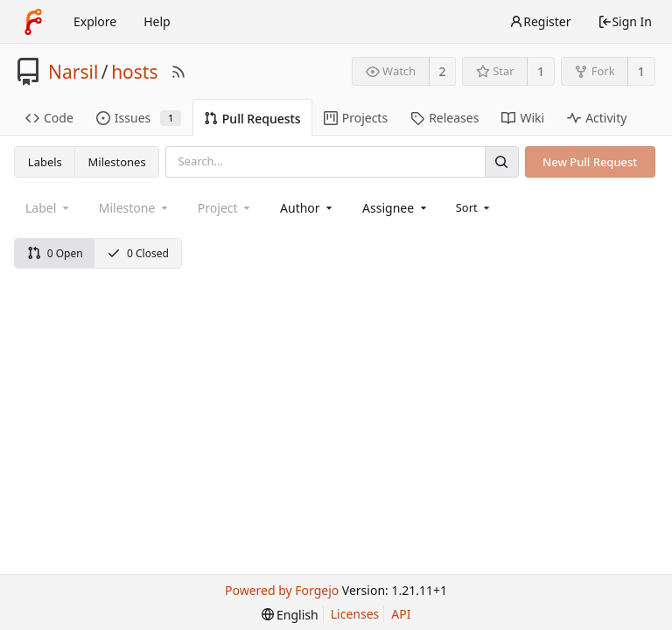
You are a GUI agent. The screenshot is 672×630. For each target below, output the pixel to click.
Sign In (625, 21)
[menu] (475, 207)
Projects (356, 118)
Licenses (355, 614)
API (401, 614)
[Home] (33, 22)
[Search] (501, 161)
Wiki (523, 118)
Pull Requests (252, 119)
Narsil (73, 72)
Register (540, 21)
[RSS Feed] (178, 72)
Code (49, 118)
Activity (597, 118)
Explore (95, 21)
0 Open (55, 253)
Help (157, 21)
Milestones (117, 162)
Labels (45, 162)
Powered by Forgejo (282, 590)
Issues (139, 118)
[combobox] (308, 208)
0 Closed (138, 253)
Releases (444, 118)
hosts (134, 72)
